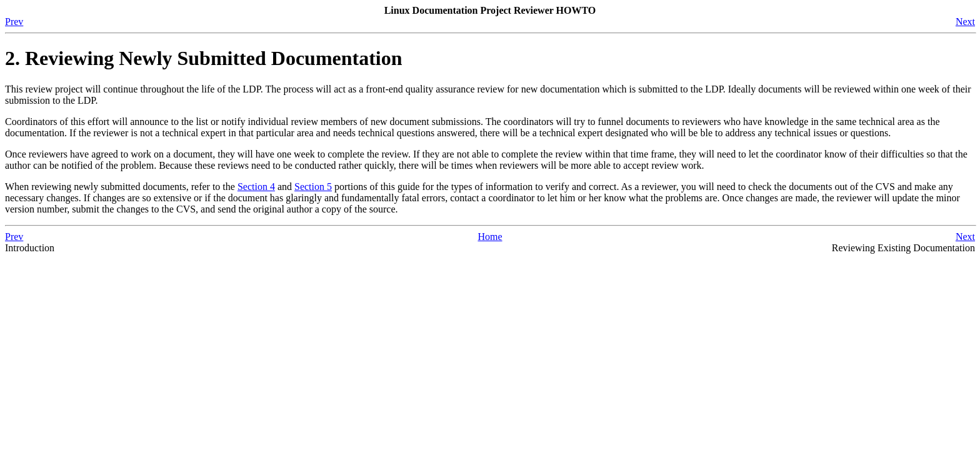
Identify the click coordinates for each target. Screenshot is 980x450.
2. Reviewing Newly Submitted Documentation (204, 58)
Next (965, 22)
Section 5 (313, 187)
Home (490, 237)
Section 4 (256, 187)
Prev (14, 22)
